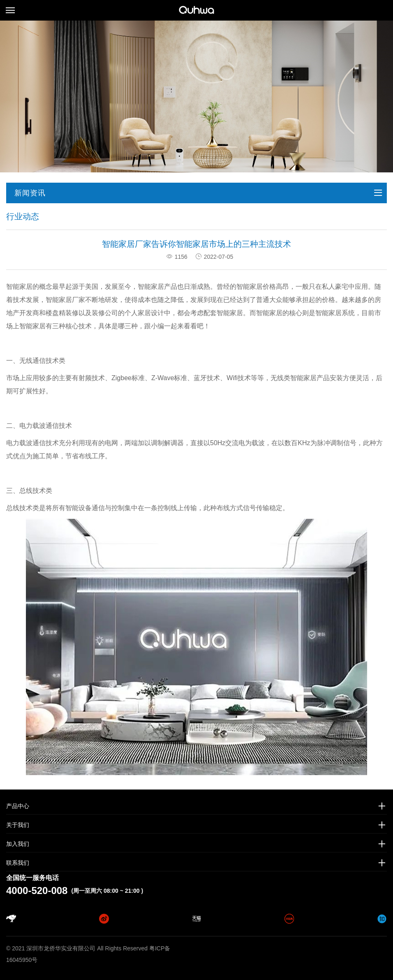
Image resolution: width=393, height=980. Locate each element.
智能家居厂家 (65, 300)
